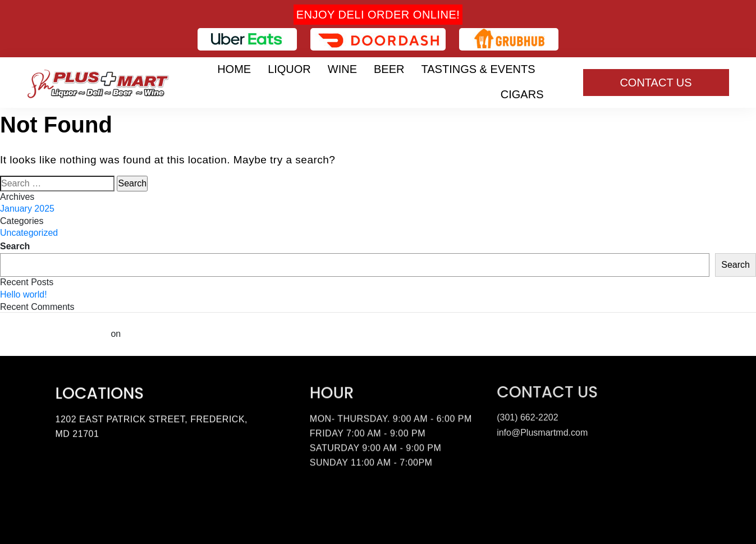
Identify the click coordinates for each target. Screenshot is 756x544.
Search (15, 246)
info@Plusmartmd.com (542, 431)
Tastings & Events (478, 69)
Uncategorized (29, 233)
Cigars (522, 94)
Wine (342, 69)
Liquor (289, 69)
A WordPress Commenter (54, 334)
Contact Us (656, 83)
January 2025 (27, 209)
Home (234, 69)
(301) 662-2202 (527, 416)
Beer (389, 69)
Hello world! (24, 294)
